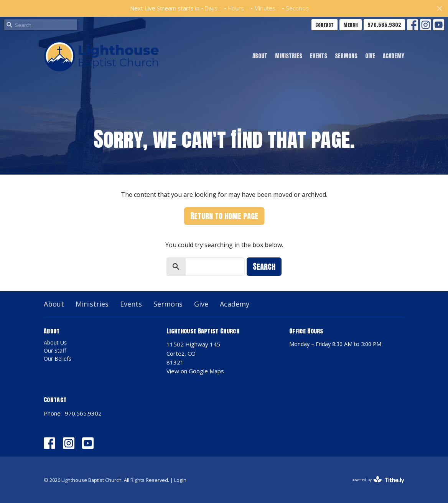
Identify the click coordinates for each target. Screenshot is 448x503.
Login (180, 480)
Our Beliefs (58, 359)
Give (370, 56)
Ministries (289, 56)
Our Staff (55, 350)
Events (319, 56)
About (260, 56)
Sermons (346, 56)
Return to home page (224, 216)
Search (264, 266)
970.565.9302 (384, 25)
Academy (394, 56)
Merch (351, 25)
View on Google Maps (195, 371)
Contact (324, 25)
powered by (378, 480)
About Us (55, 342)
